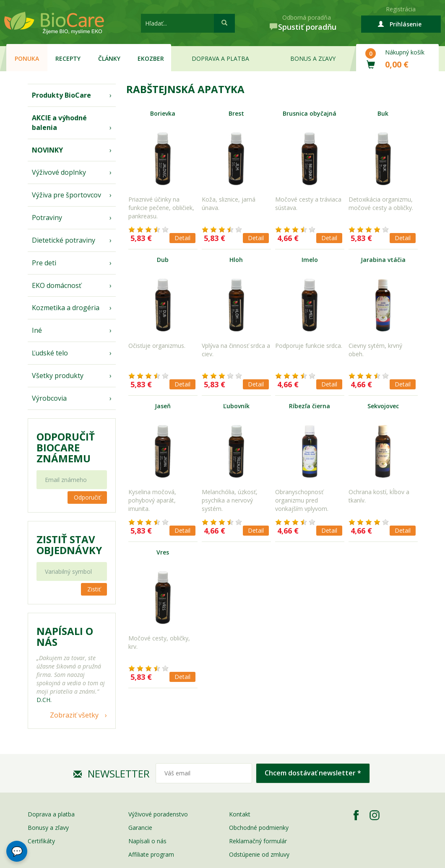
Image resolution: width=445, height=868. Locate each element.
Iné (37, 330)
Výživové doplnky (59, 172)
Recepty (68, 58)
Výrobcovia (49, 398)
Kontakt (240, 814)
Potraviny (47, 218)
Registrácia (401, 9)
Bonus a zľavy (313, 58)
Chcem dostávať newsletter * (313, 773)
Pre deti (44, 263)
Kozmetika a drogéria (66, 308)
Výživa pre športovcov (66, 195)
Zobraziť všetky (74, 715)
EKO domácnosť (57, 285)
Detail (182, 238)
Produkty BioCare (61, 95)
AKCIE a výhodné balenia (59, 123)
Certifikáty (41, 841)
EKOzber (151, 58)
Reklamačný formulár (258, 841)
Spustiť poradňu (307, 27)
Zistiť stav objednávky (69, 545)
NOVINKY (47, 150)
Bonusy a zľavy (48, 828)
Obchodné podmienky (259, 828)
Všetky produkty (58, 376)
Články (109, 58)
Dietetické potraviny (64, 240)
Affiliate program (151, 854)
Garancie (140, 828)
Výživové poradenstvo (158, 814)
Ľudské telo (50, 353)
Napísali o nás (147, 841)
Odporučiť (87, 497)
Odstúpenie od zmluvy (259, 854)
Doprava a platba (220, 58)
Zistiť (94, 589)
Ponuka (27, 58)
